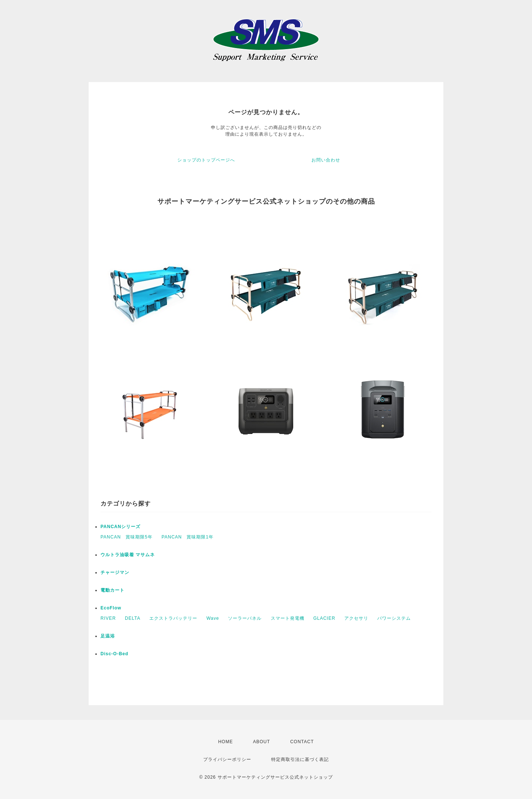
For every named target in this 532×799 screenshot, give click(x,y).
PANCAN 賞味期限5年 (127, 537)
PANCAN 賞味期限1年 (187, 537)
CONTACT (302, 742)
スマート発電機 (288, 618)
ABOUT (262, 742)
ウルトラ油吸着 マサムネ (128, 555)
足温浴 (108, 636)
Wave (213, 618)
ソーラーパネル (245, 618)
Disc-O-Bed (114, 654)
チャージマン (115, 572)
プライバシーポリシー (227, 759)
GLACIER (324, 618)
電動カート (112, 590)
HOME (225, 742)
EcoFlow (111, 608)
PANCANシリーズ (120, 527)
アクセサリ (356, 618)
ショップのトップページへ (206, 160)
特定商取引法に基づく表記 (300, 759)
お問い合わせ (326, 160)
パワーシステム (394, 618)
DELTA (133, 618)
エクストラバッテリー (173, 618)
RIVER (108, 618)
